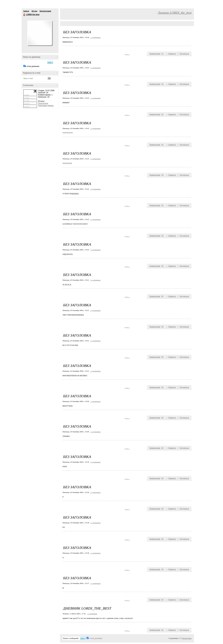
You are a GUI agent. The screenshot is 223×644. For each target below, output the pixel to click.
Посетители (43, 103)
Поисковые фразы (46, 106)
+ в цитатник (95, 37)
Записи (26, 11)
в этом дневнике (32, 66)
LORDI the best (24, 15)
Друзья (34, 11)
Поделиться (184, 54)
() (162, 54)
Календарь (187, 638)
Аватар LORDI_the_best (39, 33)
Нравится (172, 54)
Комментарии (45, 11)
